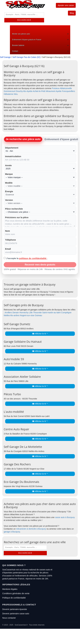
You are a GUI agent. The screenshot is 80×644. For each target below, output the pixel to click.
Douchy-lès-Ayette (24, 91)
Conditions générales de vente (16, 593)
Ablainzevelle (66, 88)
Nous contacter (9, 618)
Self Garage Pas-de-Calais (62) (26, 57)
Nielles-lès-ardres (12, 315)
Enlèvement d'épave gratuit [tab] (61, 139)
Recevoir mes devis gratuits (40, 265)
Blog (72, 13)
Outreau (38, 315)
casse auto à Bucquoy (65, 517)
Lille (31, 313)
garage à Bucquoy (12, 532)
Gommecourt (10, 91)
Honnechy (24, 313)
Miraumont (51, 91)
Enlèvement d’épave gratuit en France (27, 40)
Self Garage (5, 57)
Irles (16, 94)
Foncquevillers (69, 91)
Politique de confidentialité (14, 598)
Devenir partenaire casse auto (16, 614)
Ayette (59, 91)
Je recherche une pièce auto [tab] (23, 139)
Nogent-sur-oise (27, 315)
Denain (16, 313)
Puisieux (56, 88)
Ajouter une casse (66, 5)
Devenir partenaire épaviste (15, 609)
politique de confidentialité (33, 258)
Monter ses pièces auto (21, 34)
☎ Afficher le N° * (40, 334)
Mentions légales (10, 589)
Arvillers (8, 313)
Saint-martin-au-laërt (51, 313)
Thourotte (37, 313)
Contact (15, 51)
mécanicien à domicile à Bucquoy (31, 529)
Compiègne (66, 313)
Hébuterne (8, 94)
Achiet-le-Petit (39, 91)
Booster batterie (18, 45)
